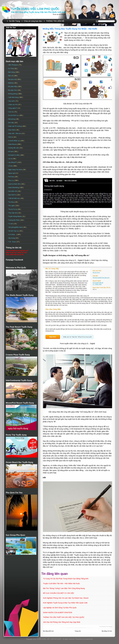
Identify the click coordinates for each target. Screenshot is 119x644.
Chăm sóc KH (13, 105)
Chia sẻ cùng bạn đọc (33, 21)
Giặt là (11, 137)
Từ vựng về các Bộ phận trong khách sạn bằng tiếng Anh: (66, 579)
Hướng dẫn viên (14, 148)
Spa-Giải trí (12, 195)
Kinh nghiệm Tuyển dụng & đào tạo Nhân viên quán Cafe (65, 603)
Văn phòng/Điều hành (16, 227)
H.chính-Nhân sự (14, 141)
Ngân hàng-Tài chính (15, 170)
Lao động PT (13, 162)
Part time (11, 177)
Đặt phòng (12, 119)
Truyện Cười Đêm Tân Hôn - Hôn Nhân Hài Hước (61, 583)
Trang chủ (78, 631)
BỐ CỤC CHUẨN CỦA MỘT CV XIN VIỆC (59, 593)
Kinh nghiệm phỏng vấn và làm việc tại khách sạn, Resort (66, 598)
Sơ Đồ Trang (15, 21)
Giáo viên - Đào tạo (15, 133)
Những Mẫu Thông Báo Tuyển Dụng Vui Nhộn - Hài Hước (70, 29)
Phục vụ (11, 180)
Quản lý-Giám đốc (14, 184)
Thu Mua (11, 202)
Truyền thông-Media (15, 216)
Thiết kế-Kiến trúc (14, 198)
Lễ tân (10, 166)
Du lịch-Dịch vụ (13, 115)
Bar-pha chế (12, 79)
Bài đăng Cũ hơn (107, 631)
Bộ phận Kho (13, 90)
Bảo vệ (11, 76)
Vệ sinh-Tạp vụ (13, 231)
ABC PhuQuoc (13, 65)
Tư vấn (11, 224)
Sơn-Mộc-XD (13, 191)
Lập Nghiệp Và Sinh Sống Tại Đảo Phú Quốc (60, 608)
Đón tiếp (11, 123)
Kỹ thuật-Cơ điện (14, 155)
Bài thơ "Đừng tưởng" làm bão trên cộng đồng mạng (64, 588)
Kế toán (11, 152)
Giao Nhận (12, 130)
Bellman (11, 83)
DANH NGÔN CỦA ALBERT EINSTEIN (58, 613)
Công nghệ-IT (13, 108)
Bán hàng (12, 72)
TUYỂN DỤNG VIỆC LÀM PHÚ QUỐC (35, 9)
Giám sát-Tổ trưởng (15, 126)
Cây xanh (12, 101)
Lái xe (10, 159)
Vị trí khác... (12, 235)
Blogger (63, 14)
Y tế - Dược (12, 242)
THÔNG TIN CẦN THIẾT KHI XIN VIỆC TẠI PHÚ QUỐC (64, 617)
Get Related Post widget (106, 627)
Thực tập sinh (13, 213)
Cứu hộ (11, 112)
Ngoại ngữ (12, 173)
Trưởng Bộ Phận (14, 220)
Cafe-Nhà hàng (13, 97)
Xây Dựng (12, 238)
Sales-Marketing (14, 188)
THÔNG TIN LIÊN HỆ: (55, 21)
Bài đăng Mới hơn (48, 631)
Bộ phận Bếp (13, 87)
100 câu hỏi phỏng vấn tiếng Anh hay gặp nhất (62, 622)
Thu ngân (12, 206)
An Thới (11, 69)
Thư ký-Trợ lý (13, 209)
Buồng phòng (13, 94)
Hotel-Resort (13, 144)
